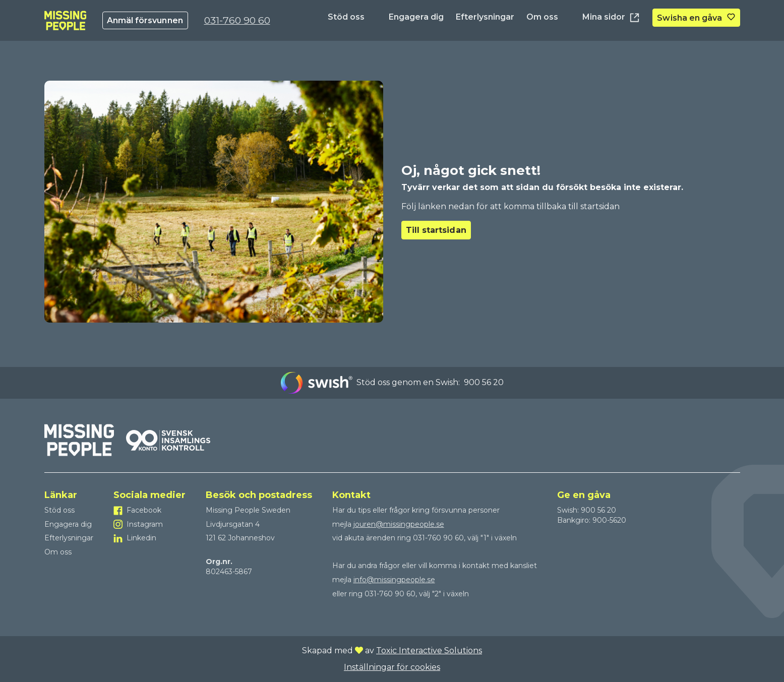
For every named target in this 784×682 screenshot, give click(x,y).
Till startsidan (436, 230)
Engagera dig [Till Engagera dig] (416, 17)
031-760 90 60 (237, 20)
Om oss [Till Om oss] (542, 17)
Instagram (145, 524)
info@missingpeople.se (394, 580)
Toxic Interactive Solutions (429, 650)
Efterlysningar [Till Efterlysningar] (485, 17)
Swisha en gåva (689, 18)
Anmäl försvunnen (145, 20)
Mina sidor (611, 18)
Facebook (144, 510)
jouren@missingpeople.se (399, 524)
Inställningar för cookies (392, 667)
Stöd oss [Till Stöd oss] (346, 17)
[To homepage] (65, 20)
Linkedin (141, 538)
